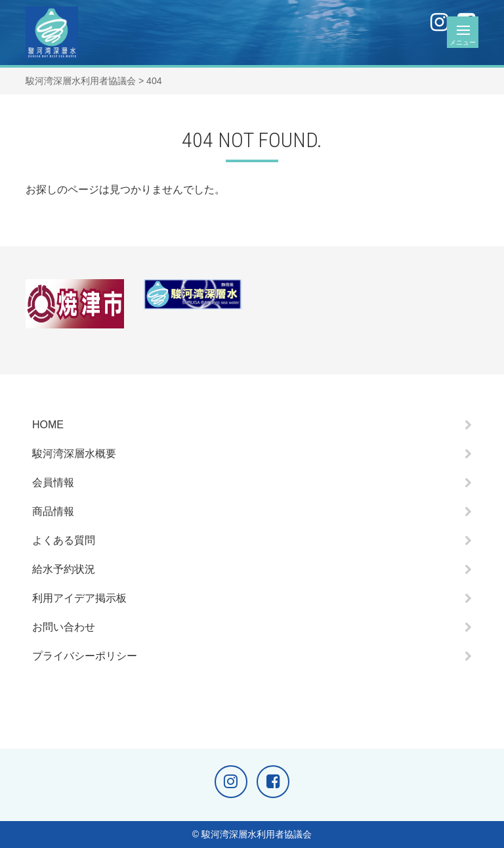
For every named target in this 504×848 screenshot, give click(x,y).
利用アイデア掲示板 (79, 598)
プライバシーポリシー (85, 656)
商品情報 (53, 511)
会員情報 (53, 482)
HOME (48, 425)
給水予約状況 (64, 569)
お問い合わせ (64, 627)
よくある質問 (64, 540)
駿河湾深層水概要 (74, 454)
